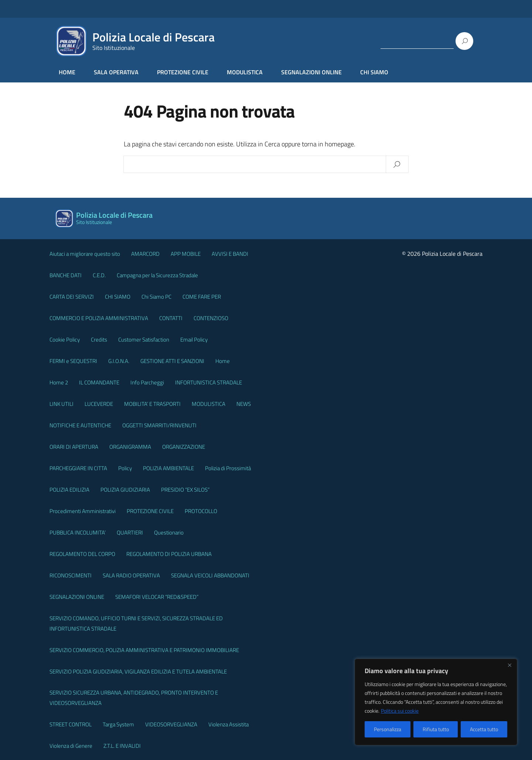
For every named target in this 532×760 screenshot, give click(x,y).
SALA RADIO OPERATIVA (131, 575)
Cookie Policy (65, 340)
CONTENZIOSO (211, 318)
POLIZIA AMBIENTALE (168, 468)
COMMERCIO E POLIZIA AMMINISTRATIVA (99, 318)
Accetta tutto (484, 729)
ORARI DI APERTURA (74, 447)
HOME (67, 72)
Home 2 (59, 382)
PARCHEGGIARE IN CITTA (78, 468)
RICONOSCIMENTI (71, 575)
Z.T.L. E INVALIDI (122, 746)
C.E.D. (99, 275)
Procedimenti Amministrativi (83, 511)
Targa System (118, 724)
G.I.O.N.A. (119, 361)
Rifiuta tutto (436, 729)
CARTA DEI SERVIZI (72, 297)
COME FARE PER (202, 297)
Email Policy (194, 340)
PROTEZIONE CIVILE (183, 72)
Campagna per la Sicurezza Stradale (157, 275)
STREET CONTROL (71, 724)
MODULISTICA (245, 72)
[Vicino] (509, 665)
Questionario (169, 532)
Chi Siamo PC (156, 297)
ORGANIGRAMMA (130, 447)
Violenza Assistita (229, 724)
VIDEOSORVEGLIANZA (171, 724)
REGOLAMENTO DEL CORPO (82, 554)
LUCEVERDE (99, 404)
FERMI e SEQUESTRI (73, 361)
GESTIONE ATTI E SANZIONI (172, 361)
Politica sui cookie (400, 711)
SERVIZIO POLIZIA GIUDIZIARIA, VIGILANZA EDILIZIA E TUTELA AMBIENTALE (138, 671)
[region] (436, 702)
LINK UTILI (62, 404)
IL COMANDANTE (99, 382)
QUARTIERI (130, 532)
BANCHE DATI (66, 275)
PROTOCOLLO (201, 511)
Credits (99, 340)
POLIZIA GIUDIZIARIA (125, 490)
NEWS (244, 404)
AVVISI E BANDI (230, 254)
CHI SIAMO (374, 72)
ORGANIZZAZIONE (184, 447)
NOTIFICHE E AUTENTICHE (80, 425)
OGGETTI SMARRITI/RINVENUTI (159, 425)
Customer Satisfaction (144, 340)
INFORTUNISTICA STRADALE (209, 382)
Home (223, 361)
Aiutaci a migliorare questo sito (85, 254)
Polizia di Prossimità (228, 468)
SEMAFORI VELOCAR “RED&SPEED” (157, 597)
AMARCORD (145, 254)
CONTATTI (171, 318)
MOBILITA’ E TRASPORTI (152, 404)
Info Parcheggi (147, 382)
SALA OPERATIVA (116, 72)
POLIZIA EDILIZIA (69, 490)
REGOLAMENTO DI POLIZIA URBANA (169, 554)
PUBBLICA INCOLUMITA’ (78, 532)
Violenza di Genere (71, 746)
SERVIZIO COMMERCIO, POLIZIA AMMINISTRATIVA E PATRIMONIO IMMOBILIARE (144, 650)
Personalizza (388, 729)
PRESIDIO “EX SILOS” (185, 490)
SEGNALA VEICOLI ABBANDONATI (210, 575)
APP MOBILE (186, 254)
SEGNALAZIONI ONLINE (311, 72)
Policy (125, 468)
